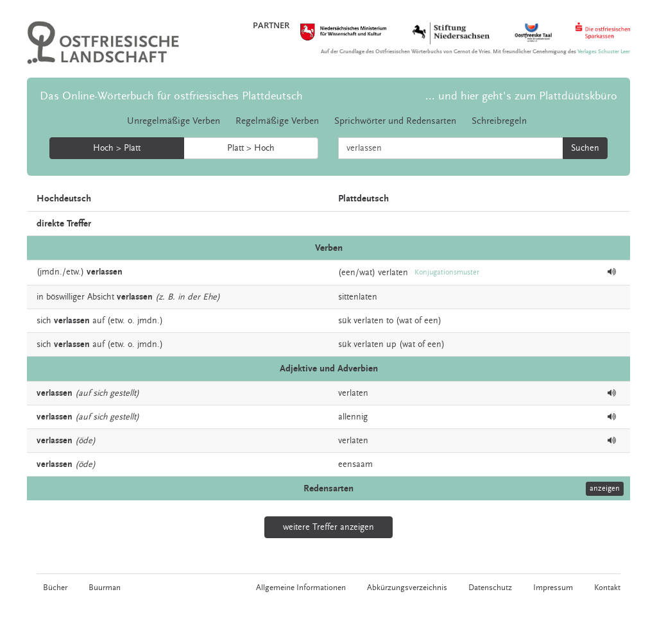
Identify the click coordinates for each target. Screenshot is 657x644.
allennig (353, 417)
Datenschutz (490, 588)
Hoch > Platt (117, 148)
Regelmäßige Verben (277, 121)
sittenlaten (358, 297)
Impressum (553, 588)
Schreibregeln (499, 121)
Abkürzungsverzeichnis (407, 588)
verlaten (393, 273)
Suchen (585, 148)
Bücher (55, 588)
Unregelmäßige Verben (174, 121)
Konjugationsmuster (447, 272)
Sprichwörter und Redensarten (395, 121)
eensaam (355, 464)
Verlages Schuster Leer (604, 52)
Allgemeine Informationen (301, 588)
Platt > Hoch (251, 148)
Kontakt (607, 588)
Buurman (105, 588)
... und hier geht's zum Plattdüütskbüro (521, 96)
